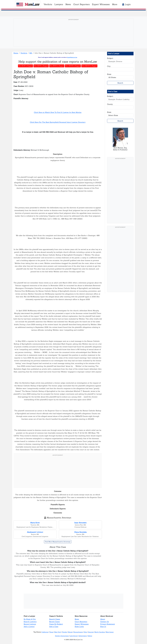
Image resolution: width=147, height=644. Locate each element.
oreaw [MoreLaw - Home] (28, 4)
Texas (51, 632)
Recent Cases (54, 622)
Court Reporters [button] (81, 4)
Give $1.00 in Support (25, 66)
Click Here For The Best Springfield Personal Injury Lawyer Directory (58, 122)
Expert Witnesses (82, 624)
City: (109, 66)
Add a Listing (29, 627)
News (77, 619)
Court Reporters (81, 622)
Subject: (110, 58)
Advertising (83, 636)
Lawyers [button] (59, 4)
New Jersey (110, 632)
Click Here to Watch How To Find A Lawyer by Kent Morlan (58, 112)
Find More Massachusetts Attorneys (58, 542)
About (103, 619)
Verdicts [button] (48, 4)
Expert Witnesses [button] (101, 4)
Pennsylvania (78, 632)
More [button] (115, 4)
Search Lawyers (30, 622)
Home (16, 53)
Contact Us (105, 622)
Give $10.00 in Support (73, 66)
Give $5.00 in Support (57, 66)
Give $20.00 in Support (89, 66)
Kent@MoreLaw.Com (72, 57)
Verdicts (24, 53)
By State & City (30, 619)
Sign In (103, 627)
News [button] (68, 4)
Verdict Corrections (62, 636)
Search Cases (55, 619)
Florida (64, 632)
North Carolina (100, 632)
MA (31, 53)
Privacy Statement (108, 624)
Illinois (70, 632)
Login (126, 4)
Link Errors (74, 636)
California (45, 632)
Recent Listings (30, 624)
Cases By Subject (56, 624)
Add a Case (54, 627)
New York (58, 632)
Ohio (85, 632)
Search (120, 83)
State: (109, 74)
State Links (79, 627)
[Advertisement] (73, 36)
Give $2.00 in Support (41, 66)
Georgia (91, 632)
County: (110, 104)
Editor (90, 636)
